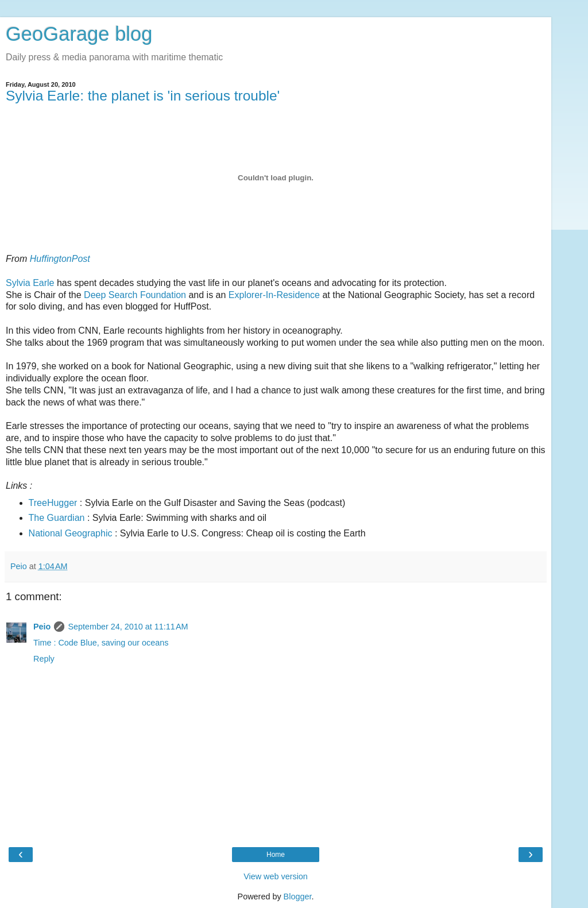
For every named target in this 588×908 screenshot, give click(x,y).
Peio (42, 627)
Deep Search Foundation (135, 295)
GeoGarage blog (79, 34)
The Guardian (57, 518)
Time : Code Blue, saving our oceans (101, 643)
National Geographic (71, 533)
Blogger (298, 897)
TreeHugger (53, 503)
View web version (276, 876)
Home (276, 855)
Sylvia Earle (30, 283)
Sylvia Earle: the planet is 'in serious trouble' (143, 96)
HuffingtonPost (60, 259)
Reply (44, 659)
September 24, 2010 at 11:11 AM (128, 627)
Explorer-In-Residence (274, 295)
